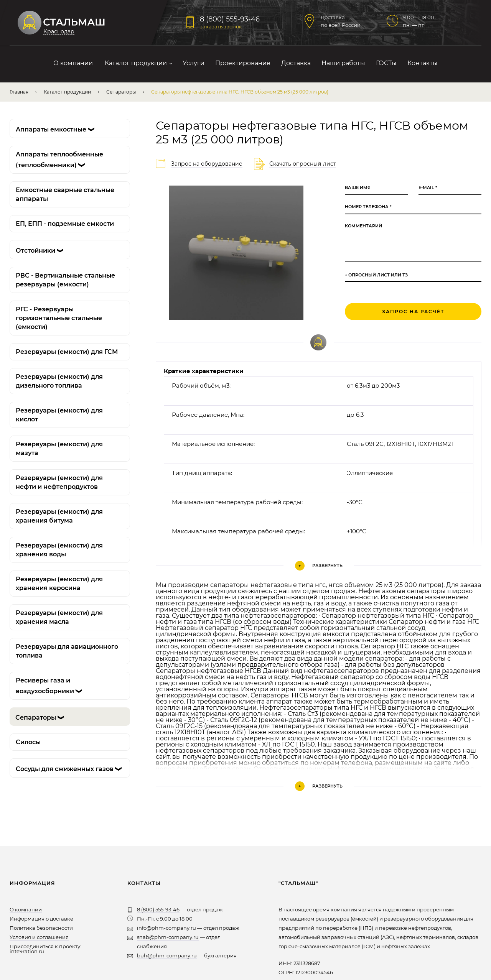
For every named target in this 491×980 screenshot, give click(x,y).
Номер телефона (368, 207)
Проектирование (243, 63)
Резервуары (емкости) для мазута (59, 449)
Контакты (423, 63)
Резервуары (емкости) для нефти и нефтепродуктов (59, 482)
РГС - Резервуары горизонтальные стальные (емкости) (59, 318)
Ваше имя (358, 188)
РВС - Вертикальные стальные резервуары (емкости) (65, 280)
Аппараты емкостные (57, 129)
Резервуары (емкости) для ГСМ (67, 352)
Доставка (296, 63)
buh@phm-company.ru (167, 955)
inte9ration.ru (27, 951)
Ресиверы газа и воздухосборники (51, 686)
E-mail (428, 188)
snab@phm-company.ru (168, 937)
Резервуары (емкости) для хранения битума (59, 516)
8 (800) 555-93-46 (230, 19)
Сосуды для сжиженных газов (70, 769)
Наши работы (343, 63)
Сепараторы (121, 92)
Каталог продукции (136, 63)
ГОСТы (386, 63)
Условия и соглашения (39, 937)
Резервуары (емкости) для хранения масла (59, 617)
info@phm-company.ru (166, 928)
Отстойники (41, 251)
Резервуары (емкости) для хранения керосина (59, 584)
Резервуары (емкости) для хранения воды (59, 550)
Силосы (28, 742)
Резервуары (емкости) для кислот (59, 415)
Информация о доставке (41, 919)
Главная (19, 92)
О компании (73, 63)
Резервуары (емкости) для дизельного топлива (59, 381)
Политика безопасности (41, 928)
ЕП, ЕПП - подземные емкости (65, 224)
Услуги (194, 63)
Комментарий (363, 226)
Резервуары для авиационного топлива (67, 651)
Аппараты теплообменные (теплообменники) (59, 160)
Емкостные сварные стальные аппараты (65, 194)
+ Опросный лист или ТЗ (376, 275)
